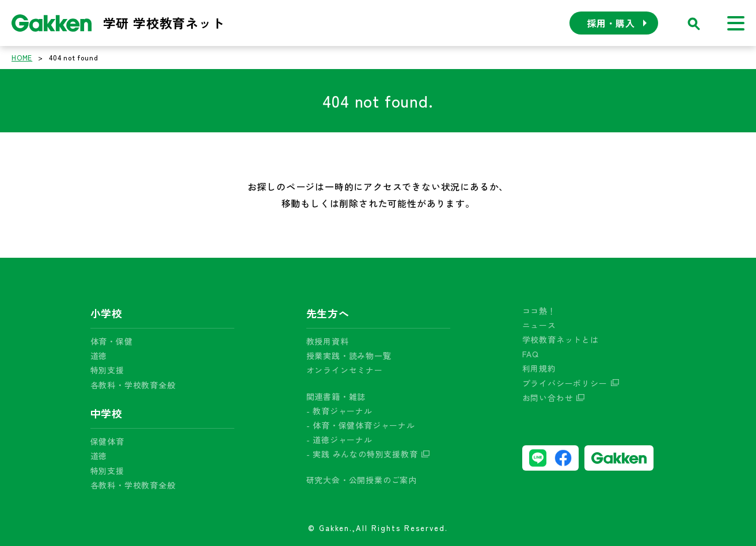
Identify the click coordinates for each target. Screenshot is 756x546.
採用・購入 (611, 23)
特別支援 (107, 370)
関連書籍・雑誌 (336, 396)
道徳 (99, 356)
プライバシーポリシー (565, 383)
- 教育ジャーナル (339, 411)
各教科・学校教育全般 (133, 385)
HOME (22, 57)
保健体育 (107, 441)
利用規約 (539, 368)
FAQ (531, 354)
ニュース (539, 325)
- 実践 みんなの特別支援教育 (362, 454)
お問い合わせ (548, 398)
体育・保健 (112, 341)
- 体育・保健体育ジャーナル (361, 425)
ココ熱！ (539, 311)
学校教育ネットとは (561, 339)
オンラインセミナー (345, 370)
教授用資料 (328, 341)
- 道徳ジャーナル (339, 440)
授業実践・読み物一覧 (349, 356)
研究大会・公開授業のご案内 (362, 480)
